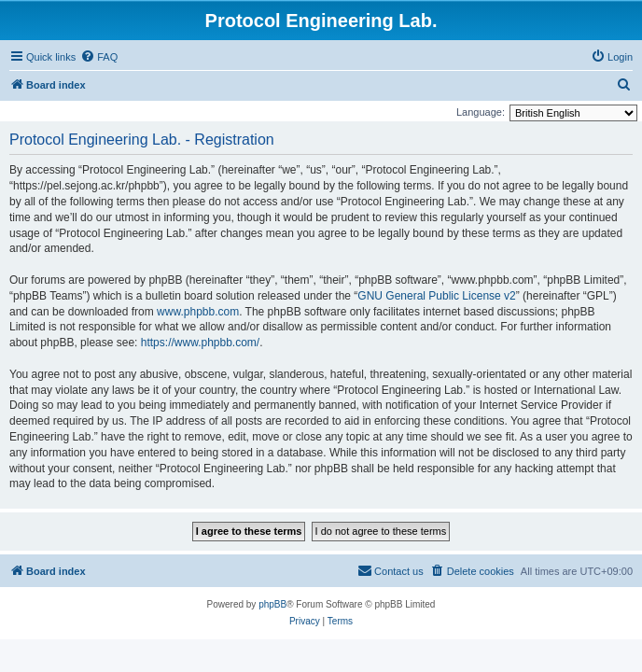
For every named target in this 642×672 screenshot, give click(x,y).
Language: (481, 112)
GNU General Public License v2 (436, 296)
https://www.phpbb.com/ (200, 343)
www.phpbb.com (198, 312)
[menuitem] (99, 57)
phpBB (272, 604)
